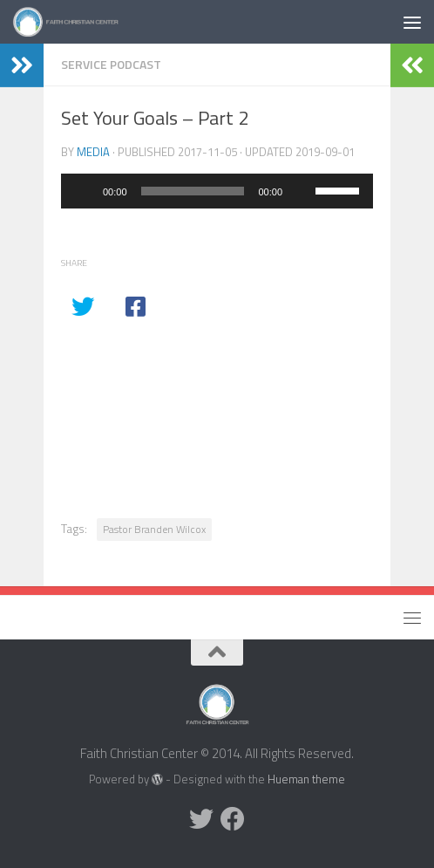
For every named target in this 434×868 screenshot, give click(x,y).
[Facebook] (233, 819)
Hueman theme (306, 779)
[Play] (84, 191)
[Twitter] (201, 819)
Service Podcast (111, 64)
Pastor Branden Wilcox (154, 529)
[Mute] (302, 191)
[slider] (193, 191)
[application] (217, 191)
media (93, 152)
